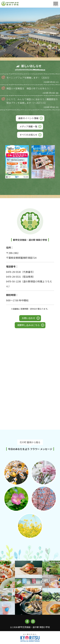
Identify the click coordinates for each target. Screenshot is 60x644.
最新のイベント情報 (28, 118)
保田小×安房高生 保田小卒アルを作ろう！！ (30, 88)
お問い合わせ (28, 318)
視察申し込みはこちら (28, 325)
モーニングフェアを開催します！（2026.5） (28, 78)
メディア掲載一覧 (28, 126)
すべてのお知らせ (28, 135)
